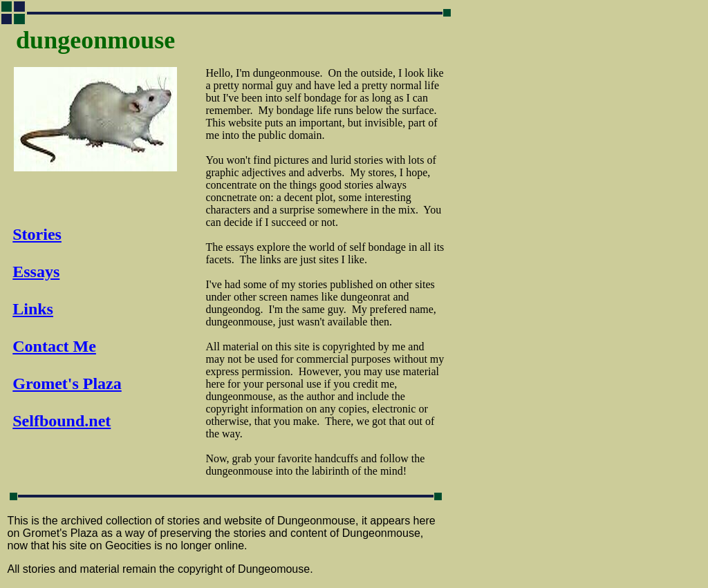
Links (33, 309)
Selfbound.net (62, 421)
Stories (37, 234)
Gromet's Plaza (67, 383)
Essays (36, 272)
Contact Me (54, 346)
